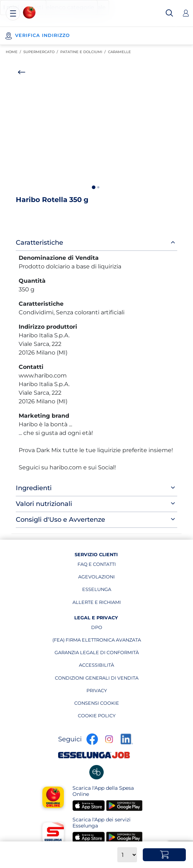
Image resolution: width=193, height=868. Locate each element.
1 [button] (94, 187)
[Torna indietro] (22, 72)
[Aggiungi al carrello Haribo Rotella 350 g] (164, 855)
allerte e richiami (97, 604)
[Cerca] (169, 13)
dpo (116, 629)
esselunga (102, 591)
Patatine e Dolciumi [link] (84, 52)
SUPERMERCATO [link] (42, 52)
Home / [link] (15, 52)
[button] (96, 131)
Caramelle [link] (121, 52)
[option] (96, 131)
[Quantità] (127, 855)
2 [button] (98, 187)
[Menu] (13, 13)
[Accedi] (186, 13)
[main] (96, 292)
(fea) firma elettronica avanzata (97, 642)
